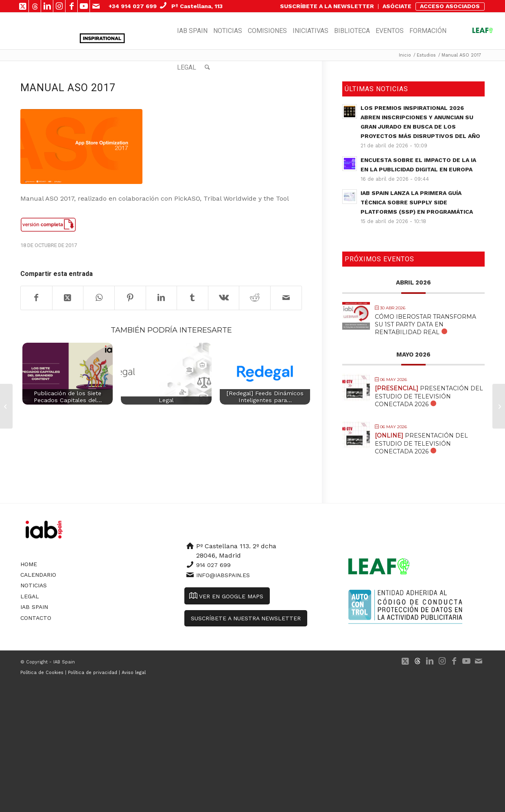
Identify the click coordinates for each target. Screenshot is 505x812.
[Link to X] (23, 6)
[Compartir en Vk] (224, 298)
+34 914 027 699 (133, 6)
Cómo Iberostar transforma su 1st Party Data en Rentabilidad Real (425, 324)
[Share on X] (68, 298)
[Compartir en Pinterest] (130, 298)
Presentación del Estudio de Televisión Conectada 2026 (429, 396)
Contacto (36, 618)
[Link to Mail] (96, 6)
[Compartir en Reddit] (255, 298)
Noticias (34, 585)
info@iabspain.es (223, 575)
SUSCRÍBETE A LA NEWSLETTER (327, 6)
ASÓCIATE (397, 6)
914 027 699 (213, 565)
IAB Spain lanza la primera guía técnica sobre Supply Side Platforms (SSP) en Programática (417, 202)
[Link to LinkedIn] (47, 6)
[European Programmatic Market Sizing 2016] (6, 406)
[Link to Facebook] (71, 6)
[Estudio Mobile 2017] (499, 406)
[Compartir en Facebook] (36, 298)
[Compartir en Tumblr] (192, 298)
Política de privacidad (93, 673)
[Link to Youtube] (84, 6)
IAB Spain (34, 607)
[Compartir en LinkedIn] (162, 298)
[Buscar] (207, 68)
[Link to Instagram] (59, 6)
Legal (30, 596)
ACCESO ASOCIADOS (450, 6)
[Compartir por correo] (286, 298)
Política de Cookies (42, 673)
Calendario (38, 575)
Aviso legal (134, 673)
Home (29, 564)
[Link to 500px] (35, 6)
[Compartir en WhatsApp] (99, 298)
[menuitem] (327, 7)
